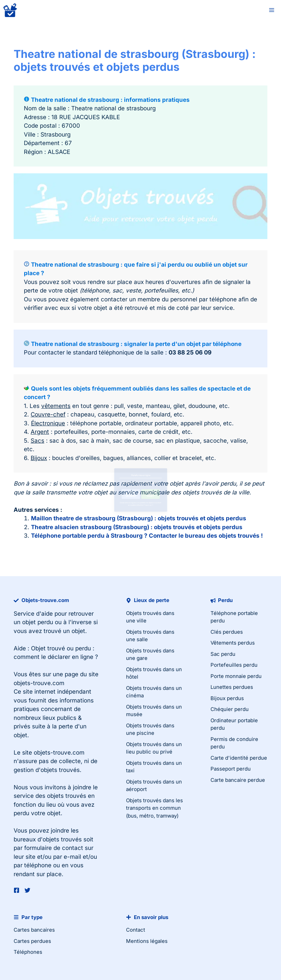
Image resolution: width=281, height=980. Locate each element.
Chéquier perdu (230, 709)
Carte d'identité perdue (239, 758)
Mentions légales (147, 941)
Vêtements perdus (233, 643)
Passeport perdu (231, 769)
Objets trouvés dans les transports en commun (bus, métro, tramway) (154, 808)
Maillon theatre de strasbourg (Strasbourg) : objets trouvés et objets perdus (139, 518)
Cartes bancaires (34, 930)
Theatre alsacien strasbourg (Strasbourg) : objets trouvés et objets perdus (137, 527)
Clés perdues (227, 632)
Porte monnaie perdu (236, 676)
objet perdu (38, 622)
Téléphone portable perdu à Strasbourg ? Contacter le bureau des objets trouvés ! (147, 536)
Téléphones (28, 952)
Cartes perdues (32, 941)
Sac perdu (223, 654)
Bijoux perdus (227, 698)
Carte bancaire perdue (238, 780)
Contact (136, 930)
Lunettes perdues (232, 687)
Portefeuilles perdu (234, 665)
